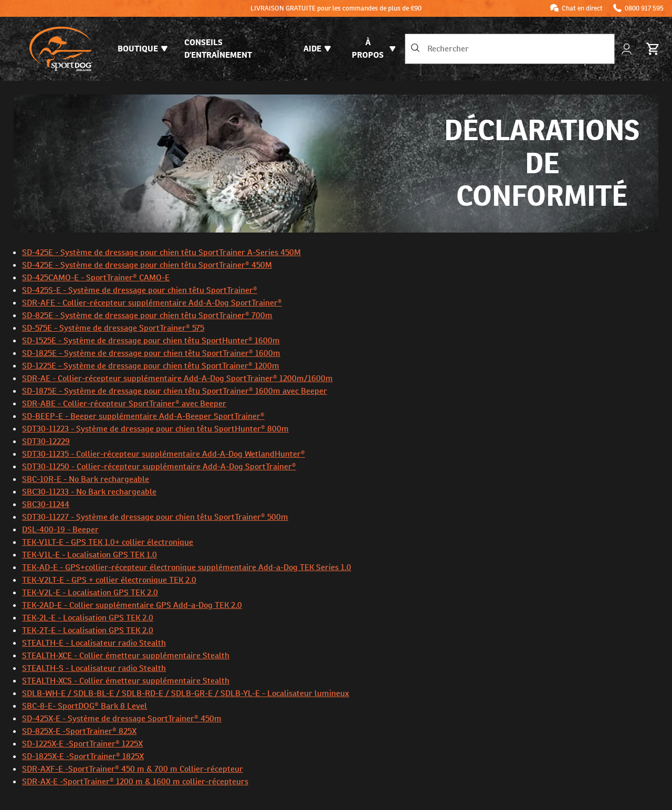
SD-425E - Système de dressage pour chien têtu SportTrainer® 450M (147, 265)
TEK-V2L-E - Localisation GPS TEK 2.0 (90, 592)
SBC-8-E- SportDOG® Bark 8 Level (85, 706)
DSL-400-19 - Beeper (60, 529)
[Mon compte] (628, 49)
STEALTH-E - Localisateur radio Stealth (94, 643)
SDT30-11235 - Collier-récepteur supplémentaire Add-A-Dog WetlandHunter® (164, 454)
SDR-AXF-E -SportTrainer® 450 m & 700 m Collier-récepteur (133, 769)
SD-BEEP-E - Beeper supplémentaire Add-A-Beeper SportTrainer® (143, 416)
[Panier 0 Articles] (653, 49)
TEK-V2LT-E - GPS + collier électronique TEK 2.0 (109, 580)
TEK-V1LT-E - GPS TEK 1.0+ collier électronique (108, 542)
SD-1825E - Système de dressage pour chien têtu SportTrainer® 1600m (151, 353)
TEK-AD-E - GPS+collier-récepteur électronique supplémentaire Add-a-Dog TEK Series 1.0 (187, 567)
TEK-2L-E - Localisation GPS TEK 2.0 (88, 618)
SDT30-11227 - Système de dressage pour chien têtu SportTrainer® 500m (155, 517)
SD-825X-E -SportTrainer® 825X (79, 731)
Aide (317, 49)
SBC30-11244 (46, 504)
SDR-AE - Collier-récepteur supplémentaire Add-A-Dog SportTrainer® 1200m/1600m (177, 378)
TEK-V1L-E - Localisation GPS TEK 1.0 (90, 555)
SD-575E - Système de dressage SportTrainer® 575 (113, 328)
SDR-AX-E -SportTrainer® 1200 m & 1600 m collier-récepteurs (135, 781)
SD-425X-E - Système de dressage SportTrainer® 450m (122, 718)
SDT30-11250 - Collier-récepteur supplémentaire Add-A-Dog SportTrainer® (159, 466)
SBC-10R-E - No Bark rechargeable (86, 479)
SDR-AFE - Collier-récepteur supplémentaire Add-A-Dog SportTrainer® (152, 303)
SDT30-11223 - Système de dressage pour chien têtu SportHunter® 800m (155, 429)
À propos (374, 49)
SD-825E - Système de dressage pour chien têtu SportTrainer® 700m (147, 315)
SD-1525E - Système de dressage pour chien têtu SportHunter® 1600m (151, 340)
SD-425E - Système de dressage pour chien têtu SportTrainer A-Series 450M (161, 252)
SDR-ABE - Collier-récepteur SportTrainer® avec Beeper (124, 403)
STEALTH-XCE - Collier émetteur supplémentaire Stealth (126, 655)
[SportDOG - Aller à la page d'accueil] (61, 49)
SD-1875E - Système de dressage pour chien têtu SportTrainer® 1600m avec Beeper (175, 391)
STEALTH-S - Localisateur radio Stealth (94, 668)
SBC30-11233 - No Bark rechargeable (89, 492)
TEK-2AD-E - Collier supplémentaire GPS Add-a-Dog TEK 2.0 (132, 605)
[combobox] (510, 49)
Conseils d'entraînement (218, 49)
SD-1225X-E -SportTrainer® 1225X (82, 744)
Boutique (143, 49)
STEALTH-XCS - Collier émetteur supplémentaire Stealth (126, 681)
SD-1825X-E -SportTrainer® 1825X (83, 756)
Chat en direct (582, 8)
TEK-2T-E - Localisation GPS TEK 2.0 (88, 630)
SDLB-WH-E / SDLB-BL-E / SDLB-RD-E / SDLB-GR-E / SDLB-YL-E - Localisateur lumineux (186, 693)
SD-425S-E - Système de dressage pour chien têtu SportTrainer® (140, 290)
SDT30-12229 (46, 441)
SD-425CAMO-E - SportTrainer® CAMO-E (96, 277)
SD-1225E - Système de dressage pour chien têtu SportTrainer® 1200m (151, 366)
